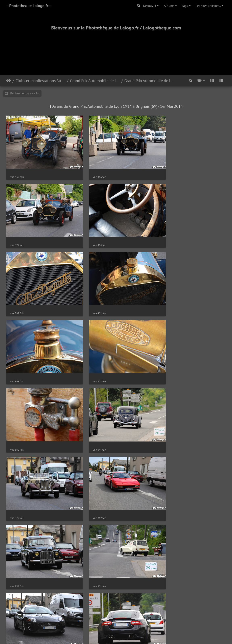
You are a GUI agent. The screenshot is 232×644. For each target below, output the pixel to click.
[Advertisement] (116, 48)
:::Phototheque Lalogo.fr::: (29, 6)
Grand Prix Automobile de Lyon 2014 (149, 81)
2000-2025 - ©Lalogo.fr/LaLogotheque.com (116, 628)
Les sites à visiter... (208, 6)
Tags (185, 6)
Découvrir (150, 6)
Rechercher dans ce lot (22, 93)
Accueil (9, 81)
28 (130, 568)
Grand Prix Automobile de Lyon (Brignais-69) (95, 81)
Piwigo (125, 584)
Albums (169, 6)
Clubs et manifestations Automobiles (40, 81)
